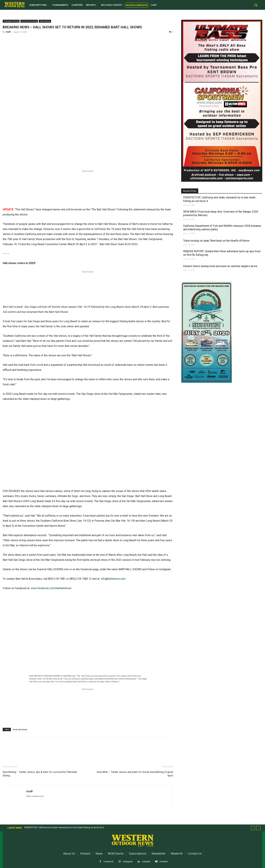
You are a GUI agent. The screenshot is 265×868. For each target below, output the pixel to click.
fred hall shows (20, 729)
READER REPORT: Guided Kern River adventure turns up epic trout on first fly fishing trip (222, 253)
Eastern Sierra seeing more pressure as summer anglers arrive (220, 266)
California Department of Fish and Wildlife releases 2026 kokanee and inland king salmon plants (222, 228)
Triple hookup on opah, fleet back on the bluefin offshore (216, 241)
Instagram (128, 862)
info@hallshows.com (113, 579)
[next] (258, 828)
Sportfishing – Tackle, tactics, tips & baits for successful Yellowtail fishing (40, 774)
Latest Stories (45, 21)
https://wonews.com (35, 796)
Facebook (109, 862)
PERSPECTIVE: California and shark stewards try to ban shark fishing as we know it (219, 199)
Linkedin (146, 862)
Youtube (164, 862)
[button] (256, 5)
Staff (8, 32)
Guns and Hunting (29, 21)
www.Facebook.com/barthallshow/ (51, 588)
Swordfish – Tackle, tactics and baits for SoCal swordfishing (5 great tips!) (135, 774)
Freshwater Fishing (11, 21)
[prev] (253, 828)
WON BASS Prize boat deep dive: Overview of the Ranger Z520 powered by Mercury (221, 213)
